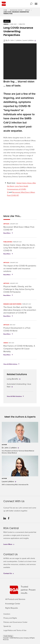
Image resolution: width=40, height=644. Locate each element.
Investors (7, 614)
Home (5, 10)
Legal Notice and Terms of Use (15, 630)
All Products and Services (15, 599)
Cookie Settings (8, 636)
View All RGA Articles (10, 364)
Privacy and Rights (10, 618)
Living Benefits (14, 379)
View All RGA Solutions (14, 396)
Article (28, 10)
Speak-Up (7, 626)
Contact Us (9, 573)
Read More (8, 233)
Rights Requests (12, 608)
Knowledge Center (16, 10)
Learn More (9, 544)
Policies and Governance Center (15, 622)
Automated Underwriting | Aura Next (19, 385)
